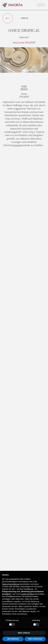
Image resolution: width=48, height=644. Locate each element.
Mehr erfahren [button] (24, 633)
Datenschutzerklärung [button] (11, 584)
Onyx (24, 18)
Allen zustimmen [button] (35, 639)
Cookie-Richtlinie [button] (27, 594)
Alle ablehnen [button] (13, 639)
